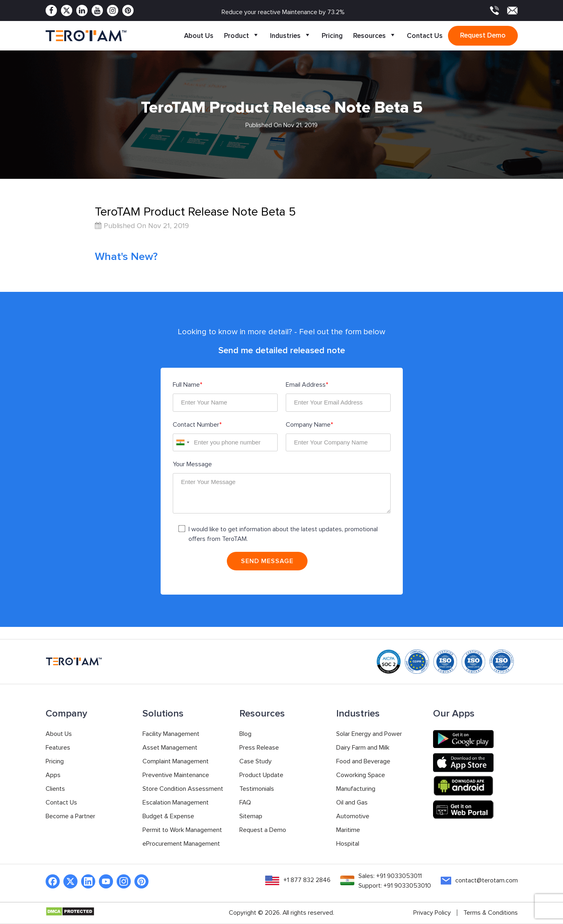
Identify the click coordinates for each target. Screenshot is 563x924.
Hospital (348, 844)
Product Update (261, 776)
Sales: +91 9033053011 (390, 877)
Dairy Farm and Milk (363, 748)
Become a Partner (70, 817)
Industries (291, 36)
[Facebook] (51, 10)
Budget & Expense (168, 817)
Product (242, 36)
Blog (245, 735)
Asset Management (170, 748)
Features (58, 748)
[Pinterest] (128, 10)
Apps (53, 776)
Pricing (332, 36)
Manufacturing (356, 790)
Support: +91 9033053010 (394, 886)
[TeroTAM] (86, 36)
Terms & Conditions (491, 914)
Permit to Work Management (182, 831)
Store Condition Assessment (183, 790)
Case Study (255, 762)
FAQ (245, 803)
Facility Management (171, 735)
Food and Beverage (363, 762)
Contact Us (425, 36)
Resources (375, 36)
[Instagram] (113, 10)
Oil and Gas (352, 803)
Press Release (259, 748)
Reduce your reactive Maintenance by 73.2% (283, 12)
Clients (55, 790)
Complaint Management (176, 762)
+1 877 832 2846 (306, 881)
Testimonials (257, 790)
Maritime (348, 831)
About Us (199, 36)
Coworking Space (361, 776)
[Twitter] (67, 10)
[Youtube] (97, 10)
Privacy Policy (432, 914)
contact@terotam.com (487, 881)
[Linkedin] (82, 10)
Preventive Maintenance (176, 776)
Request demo (483, 35)
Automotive (353, 817)
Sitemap (251, 817)
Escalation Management (176, 803)
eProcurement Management (181, 844)
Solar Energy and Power (369, 735)
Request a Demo (263, 831)
